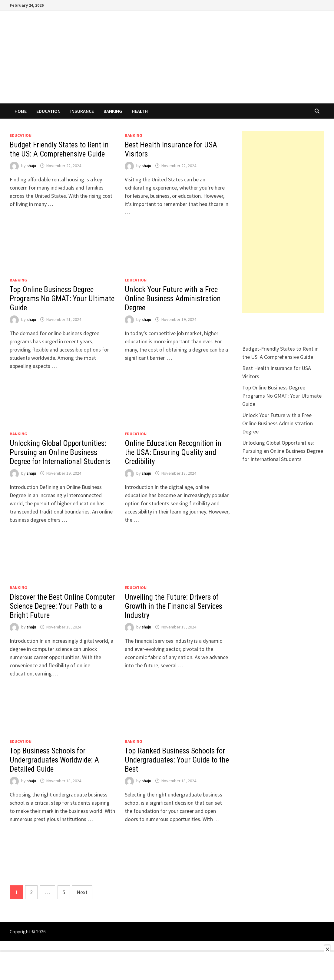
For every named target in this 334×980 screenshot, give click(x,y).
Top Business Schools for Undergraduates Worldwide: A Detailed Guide (54, 760)
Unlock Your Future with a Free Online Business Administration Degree (173, 299)
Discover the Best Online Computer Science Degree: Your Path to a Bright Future (62, 606)
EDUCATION (48, 111)
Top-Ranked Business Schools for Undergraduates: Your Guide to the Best (177, 760)
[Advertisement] (283, 222)
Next (82, 892)
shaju (31, 166)
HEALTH (140, 111)
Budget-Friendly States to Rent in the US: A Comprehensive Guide (59, 149)
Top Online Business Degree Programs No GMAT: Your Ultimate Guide (62, 299)
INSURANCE (82, 111)
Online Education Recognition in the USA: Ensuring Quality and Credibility (173, 452)
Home (21, 111)
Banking (113, 111)
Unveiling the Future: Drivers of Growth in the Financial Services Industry (174, 606)
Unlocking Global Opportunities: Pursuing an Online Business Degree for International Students (60, 452)
